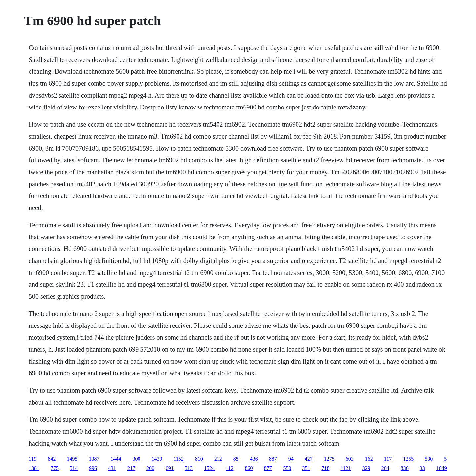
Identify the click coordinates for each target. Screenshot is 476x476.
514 (74, 468)
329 (366, 468)
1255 (408, 459)
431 (112, 468)
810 (199, 459)
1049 (442, 468)
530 (429, 459)
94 (291, 459)
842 (52, 459)
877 (268, 468)
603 (350, 459)
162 (369, 459)
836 (405, 468)
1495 (72, 459)
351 (306, 468)
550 (287, 468)
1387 (94, 459)
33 (422, 468)
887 (273, 459)
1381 (34, 468)
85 (236, 459)
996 (93, 468)
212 (218, 459)
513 (189, 468)
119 (33, 459)
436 (254, 459)
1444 (116, 459)
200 (150, 468)
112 (230, 468)
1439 (157, 459)
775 (55, 468)
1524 (209, 468)
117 (388, 459)
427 (309, 459)
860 (249, 468)
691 (170, 468)
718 (325, 468)
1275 (329, 459)
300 (136, 459)
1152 (178, 459)
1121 (346, 468)
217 (131, 468)
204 (385, 468)
